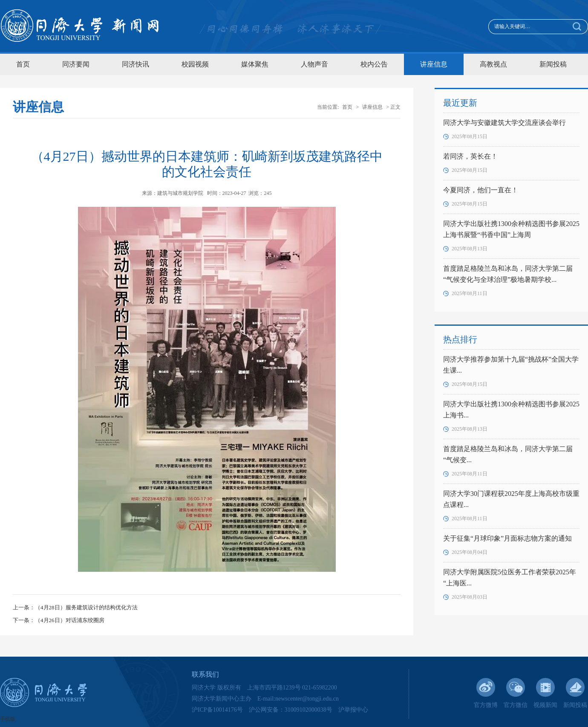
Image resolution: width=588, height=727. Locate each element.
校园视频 (195, 64)
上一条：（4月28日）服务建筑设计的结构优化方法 (75, 607)
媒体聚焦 (255, 64)
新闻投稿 (553, 64)
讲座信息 (434, 64)
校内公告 (374, 64)
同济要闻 (76, 64)
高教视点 (493, 64)
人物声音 (314, 64)
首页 (23, 64)
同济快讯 (135, 64)
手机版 (8, 719)
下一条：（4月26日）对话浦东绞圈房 (59, 620)
